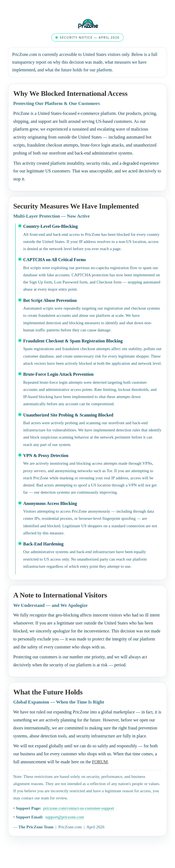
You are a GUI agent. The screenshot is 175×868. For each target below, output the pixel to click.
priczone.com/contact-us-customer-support (79, 808)
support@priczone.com (65, 817)
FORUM (100, 762)
